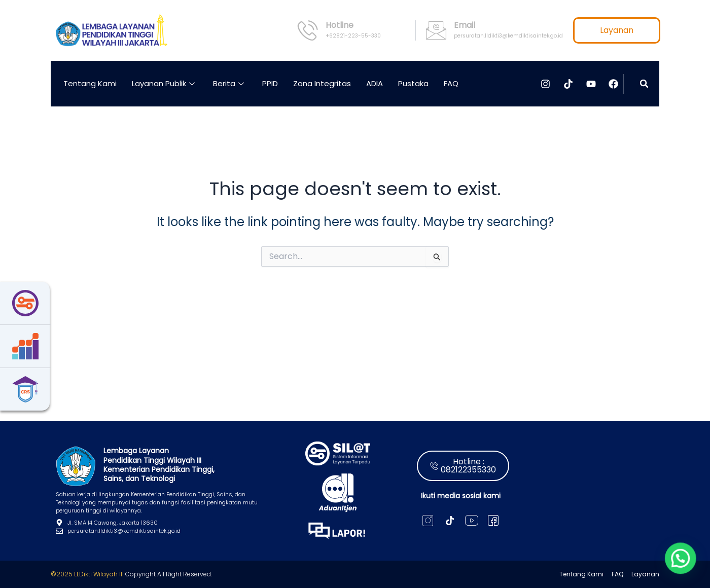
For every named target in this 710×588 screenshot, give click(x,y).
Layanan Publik (163, 83)
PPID (270, 83)
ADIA (375, 83)
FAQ (451, 83)
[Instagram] (428, 521)
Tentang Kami (90, 83)
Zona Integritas (322, 83)
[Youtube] (471, 521)
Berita (228, 83)
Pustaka (413, 83)
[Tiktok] (450, 521)
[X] (493, 521)
